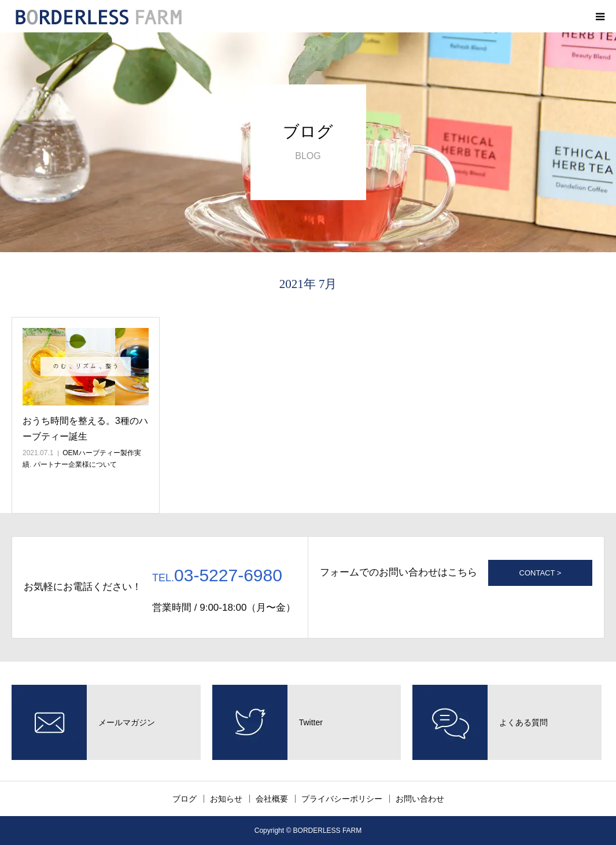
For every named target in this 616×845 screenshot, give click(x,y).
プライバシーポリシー (342, 799)
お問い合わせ (420, 799)
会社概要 (272, 799)
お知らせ (226, 799)
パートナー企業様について (75, 464)
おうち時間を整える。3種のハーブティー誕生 (85, 429)
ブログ (185, 799)
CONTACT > (541, 573)
